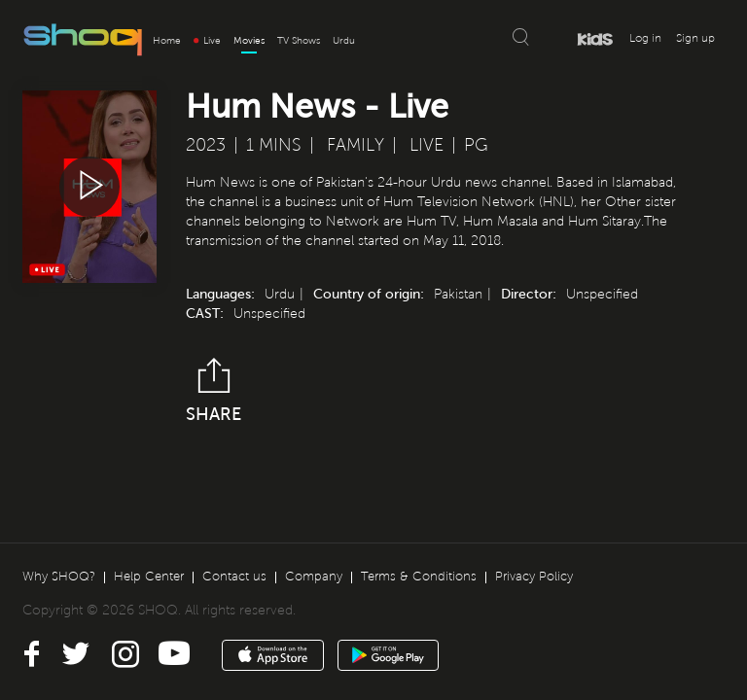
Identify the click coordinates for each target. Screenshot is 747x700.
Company (314, 577)
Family (356, 145)
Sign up (695, 38)
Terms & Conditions (419, 577)
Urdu (344, 40)
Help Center (149, 577)
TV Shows (299, 40)
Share (213, 391)
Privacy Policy (534, 577)
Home (167, 40)
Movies (249, 40)
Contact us (234, 577)
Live (207, 40)
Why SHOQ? (59, 577)
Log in (645, 38)
